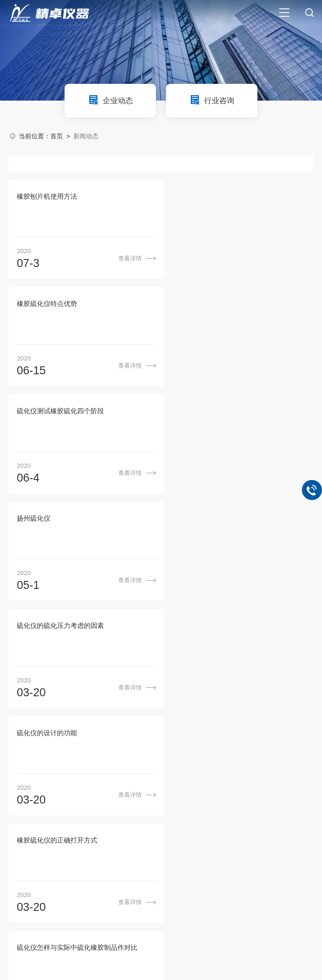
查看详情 (122, 259)
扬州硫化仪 (191, 305)
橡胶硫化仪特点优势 (204, 197)
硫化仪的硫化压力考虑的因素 (60, 412)
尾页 (278, 730)
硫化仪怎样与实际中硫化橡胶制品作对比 (234, 520)
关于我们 (141, 762)
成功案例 (235, 762)
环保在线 (49, 938)
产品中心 (172, 762)
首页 (57, 136)
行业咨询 (212, 100)
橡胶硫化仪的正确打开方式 (57, 520)
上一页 (113, 730)
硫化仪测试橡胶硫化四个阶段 (60, 305)
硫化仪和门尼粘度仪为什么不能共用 (70, 628)
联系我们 (267, 762)
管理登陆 (80, 938)
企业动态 (110, 100)
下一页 (248, 730)
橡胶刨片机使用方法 (47, 197)
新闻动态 (204, 762)
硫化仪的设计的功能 (204, 412)
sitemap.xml (113, 938)
